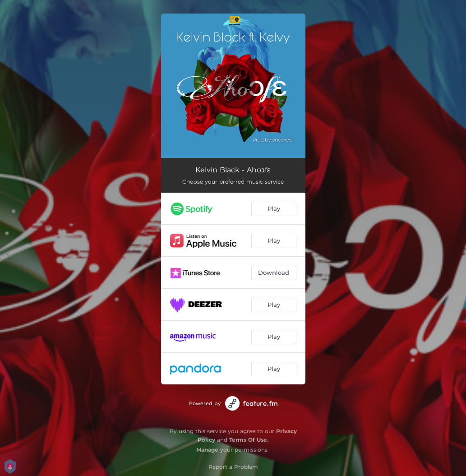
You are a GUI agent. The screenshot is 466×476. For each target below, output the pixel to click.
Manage (207, 450)
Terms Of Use (248, 440)
